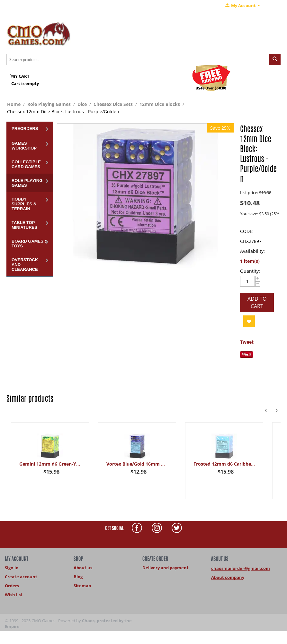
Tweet (247, 342)
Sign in (12, 568)
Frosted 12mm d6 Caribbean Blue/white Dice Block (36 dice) (224, 464)
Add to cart (257, 302)
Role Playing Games (49, 104)
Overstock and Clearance (25, 265)
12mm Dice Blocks (160, 104)
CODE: (247, 231)
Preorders (25, 129)
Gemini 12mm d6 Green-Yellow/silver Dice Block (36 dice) (50, 464)
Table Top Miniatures (24, 225)
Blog (78, 577)
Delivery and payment (166, 568)
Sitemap (82, 586)
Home (14, 104)
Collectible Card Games (26, 164)
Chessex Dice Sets (113, 104)
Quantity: (250, 271)
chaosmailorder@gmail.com (241, 568)
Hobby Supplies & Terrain (24, 204)
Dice (82, 104)
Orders (12, 586)
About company (228, 577)
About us (83, 568)
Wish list (14, 595)
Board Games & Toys (30, 244)
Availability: (252, 251)
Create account (21, 577)
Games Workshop (24, 146)
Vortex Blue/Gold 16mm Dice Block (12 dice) (137, 464)
